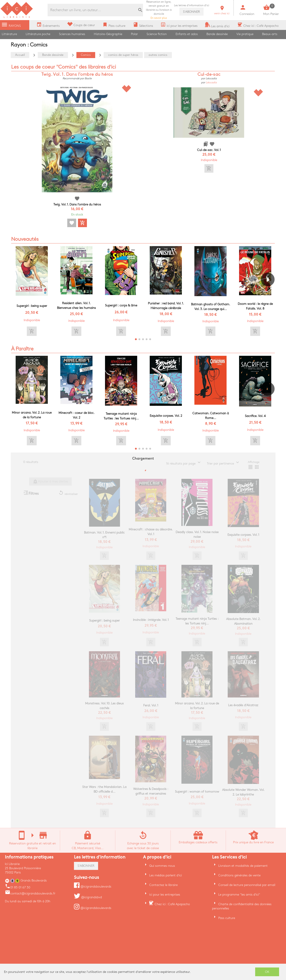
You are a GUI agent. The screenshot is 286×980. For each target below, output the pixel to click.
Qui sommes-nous (162, 866)
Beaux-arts (270, 34)
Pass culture (227, 918)
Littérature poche (38, 34)
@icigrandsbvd (88, 897)
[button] (270, 292)
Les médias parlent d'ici (166, 875)
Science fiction (157, 34)
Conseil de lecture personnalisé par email (247, 885)
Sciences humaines (72, 34)
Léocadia (211, 83)
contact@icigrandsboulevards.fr (30, 893)
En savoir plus (159, 10)
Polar (134, 34)
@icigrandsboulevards (93, 887)
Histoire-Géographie (108, 34)
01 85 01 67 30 (18, 887)
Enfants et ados (187, 34)
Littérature (9, 34)
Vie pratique (245, 34)
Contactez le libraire (163, 885)
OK (267, 972)
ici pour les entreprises (165, 895)
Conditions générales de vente (239, 875)
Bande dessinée (217, 34)
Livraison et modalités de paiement (243, 866)
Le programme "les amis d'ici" (239, 895)
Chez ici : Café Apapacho (172, 904)
